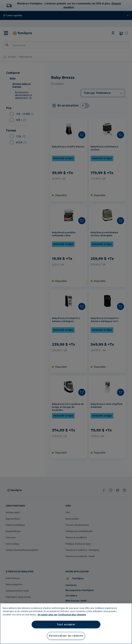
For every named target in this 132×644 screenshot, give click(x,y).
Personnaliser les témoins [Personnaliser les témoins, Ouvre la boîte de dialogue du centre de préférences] (66, 636)
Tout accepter (66, 624)
